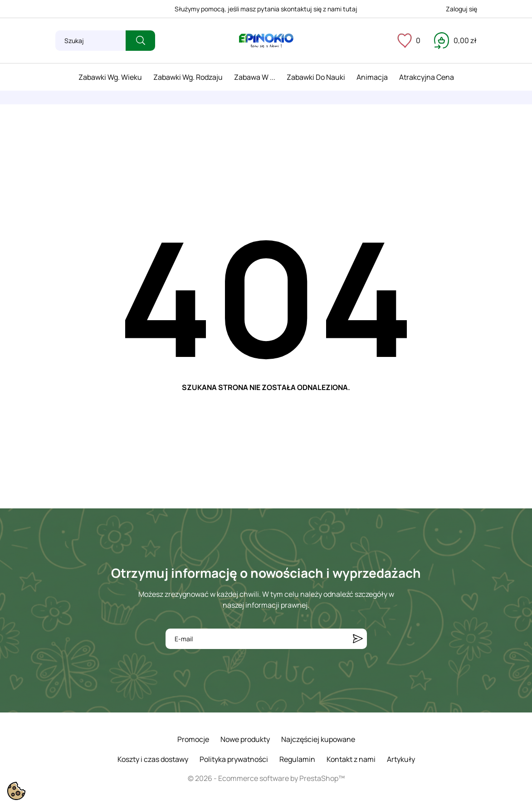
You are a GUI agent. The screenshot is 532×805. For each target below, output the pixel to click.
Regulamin (297, 759)
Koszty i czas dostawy (153, 759)
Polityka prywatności (234, 759)
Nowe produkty (245, 739)
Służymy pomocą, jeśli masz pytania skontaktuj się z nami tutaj (266, 9)
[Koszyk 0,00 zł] (455, 40)
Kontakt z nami (351, 759)
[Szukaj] (90, 41)
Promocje (193, 739)
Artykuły (401, 759)
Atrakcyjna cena (427, 77)
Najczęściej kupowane (318, 739)
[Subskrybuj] (358, 639)
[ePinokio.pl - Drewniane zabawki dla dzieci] (266, 41)
